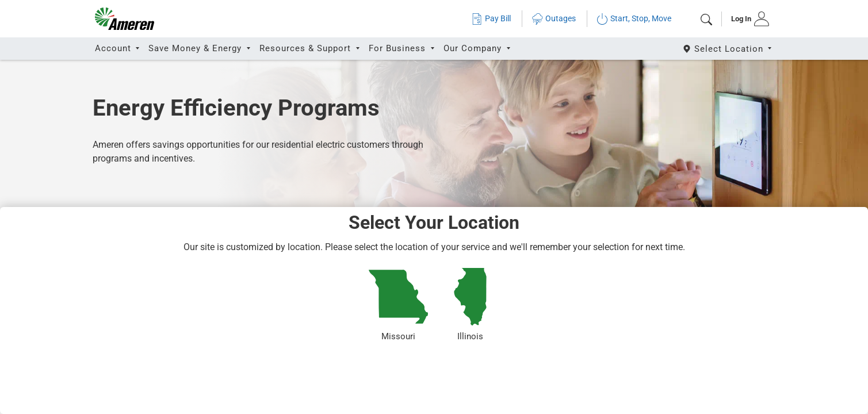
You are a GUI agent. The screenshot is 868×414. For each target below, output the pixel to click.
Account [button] (114, 48)
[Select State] (728, 49)
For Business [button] (399, 48)
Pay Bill (491, 19)
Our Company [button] (474, 48)
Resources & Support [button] (307, 48)
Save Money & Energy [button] (196, 48)
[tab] (746, 19)
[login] (746, 19)
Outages (554, 19)
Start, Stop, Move (634, 19)
